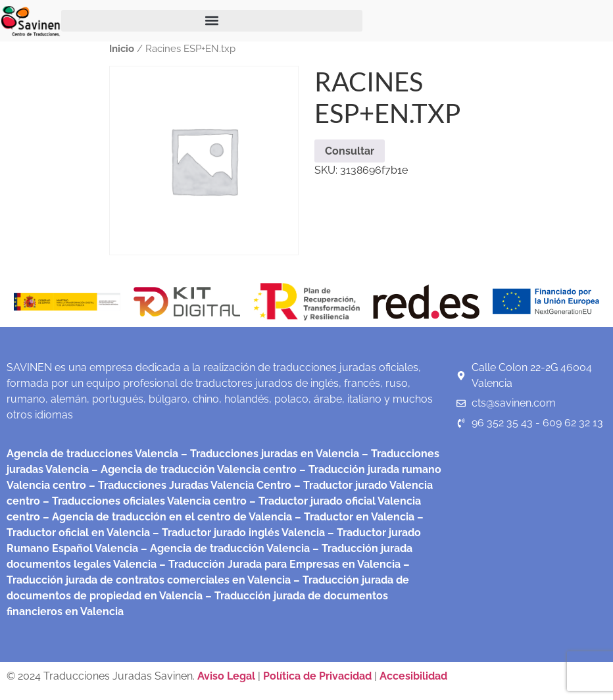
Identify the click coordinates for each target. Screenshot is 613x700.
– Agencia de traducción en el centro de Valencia (166, 517)
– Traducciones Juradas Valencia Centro (189, 485)
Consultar (350, 151)
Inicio (122, 48)
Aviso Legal (228, 676)
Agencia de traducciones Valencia (92, 454)
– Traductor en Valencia (353, 517)
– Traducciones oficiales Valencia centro (143, 501)
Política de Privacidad (317, 676)
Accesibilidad (413, 676)
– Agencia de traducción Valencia (224, 548)
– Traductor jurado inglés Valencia (239, 533)
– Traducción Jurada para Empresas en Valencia (279, 564)
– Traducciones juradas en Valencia (269, 454)
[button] (212, 21)
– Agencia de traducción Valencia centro (193, 469)
